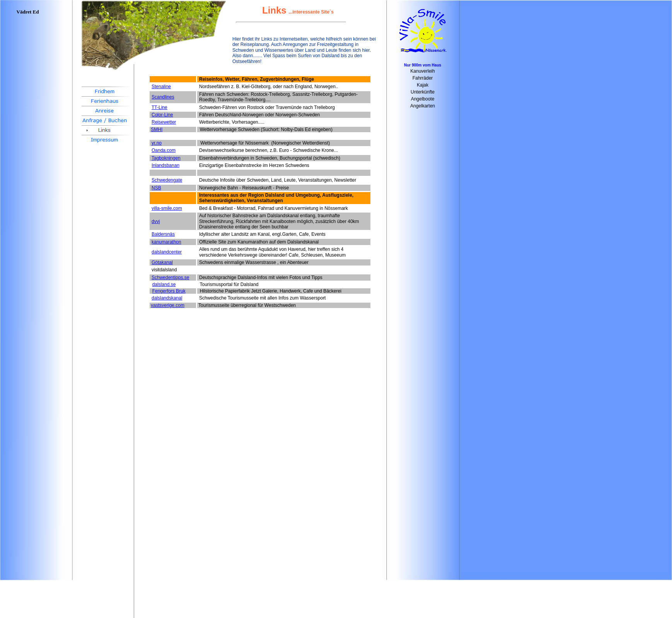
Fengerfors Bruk (169, 291)
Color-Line (162, 115)
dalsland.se (164, 284)
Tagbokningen (166, 158)
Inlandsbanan (165, 165)
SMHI (157, 129)
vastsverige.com (168, 305)
